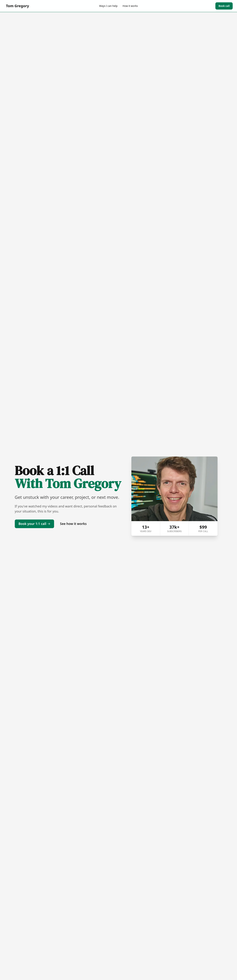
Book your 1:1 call (34, 524)
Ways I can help (108, 6)
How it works (130, 6)
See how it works (73, 524)
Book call (224, 6)
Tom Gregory (17, 6)
